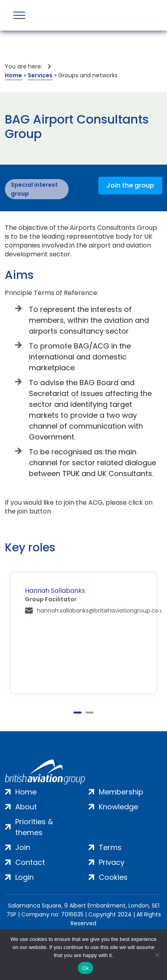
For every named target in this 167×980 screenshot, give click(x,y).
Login (24, 877)
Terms (110, 847)
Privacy (112, 862)
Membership (121, 792)
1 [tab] (77, 713)
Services (40, 75)
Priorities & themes (34, 827)
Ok (85, 968)
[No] (157, 955)
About (26, 807)
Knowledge (118, 807)
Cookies (113, 877)
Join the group (130, 185)
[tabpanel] (83, 633)
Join (23, 847)
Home (13, 75)
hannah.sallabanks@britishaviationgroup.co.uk (102, 611)
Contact (30, 862)
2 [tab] (90, 713)
